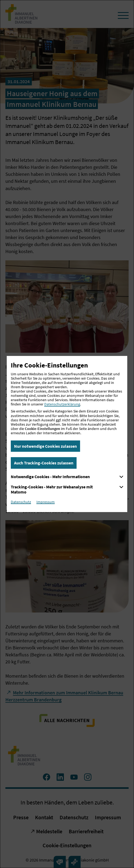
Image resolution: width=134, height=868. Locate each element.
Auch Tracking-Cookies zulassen (44, 463)
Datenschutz (21, 502)
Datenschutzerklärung (62, 404)
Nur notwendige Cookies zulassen (45, 446)
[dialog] (67, 434)
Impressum (46, 502)
